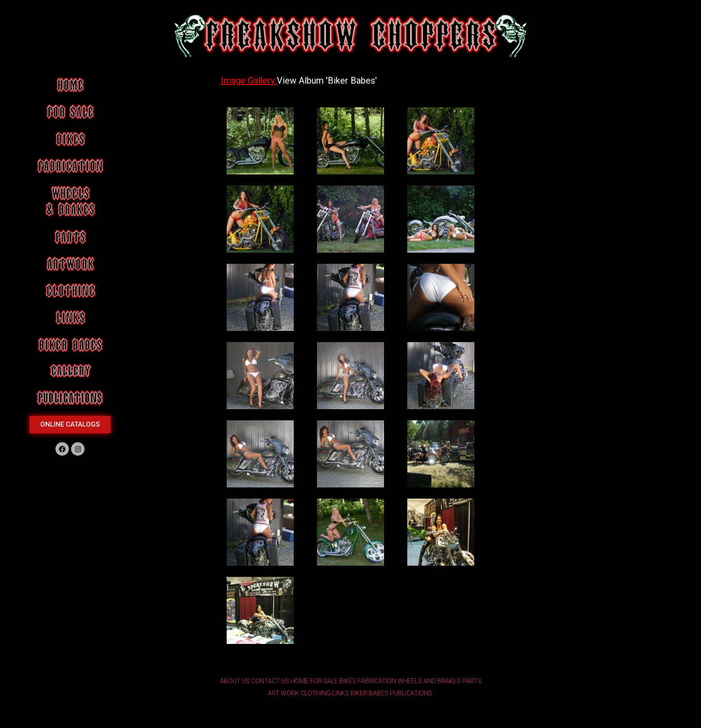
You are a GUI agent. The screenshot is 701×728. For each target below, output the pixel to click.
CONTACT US (270, 681)
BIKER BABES (370, 693)
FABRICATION (377, 681)
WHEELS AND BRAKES (429, 681)
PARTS (472, 681)
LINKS (341, 693)
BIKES (348, 681)
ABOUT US (235, 681)
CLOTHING (316, 693)
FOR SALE (324, 681)
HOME (300, 681)
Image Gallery (249, 80)
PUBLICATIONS (411, 693)
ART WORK (283, 693)
